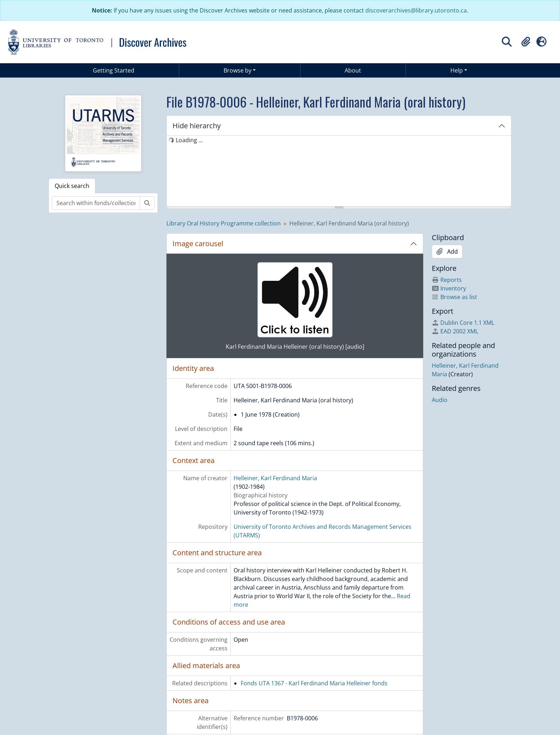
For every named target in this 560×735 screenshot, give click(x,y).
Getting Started (114, 70)
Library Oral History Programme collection (224, 223)
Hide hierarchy (197, 126)
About (353, 70)
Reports (447, 280)
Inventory (449, 288)
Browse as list (454, 297)
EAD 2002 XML (455, 331)
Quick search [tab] (72, 186)
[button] (526, 42)
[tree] (339, 172)
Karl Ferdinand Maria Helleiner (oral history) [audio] (295, 347)
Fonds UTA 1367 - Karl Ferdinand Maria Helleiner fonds (314, 683)
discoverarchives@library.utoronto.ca (416, 10)
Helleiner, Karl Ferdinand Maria (275, 478)
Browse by (237, 70)
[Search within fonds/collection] (96, 203)
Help (457, 70)
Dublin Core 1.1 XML (463, 323)
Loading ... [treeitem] (189, 140)
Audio (440, 400)
